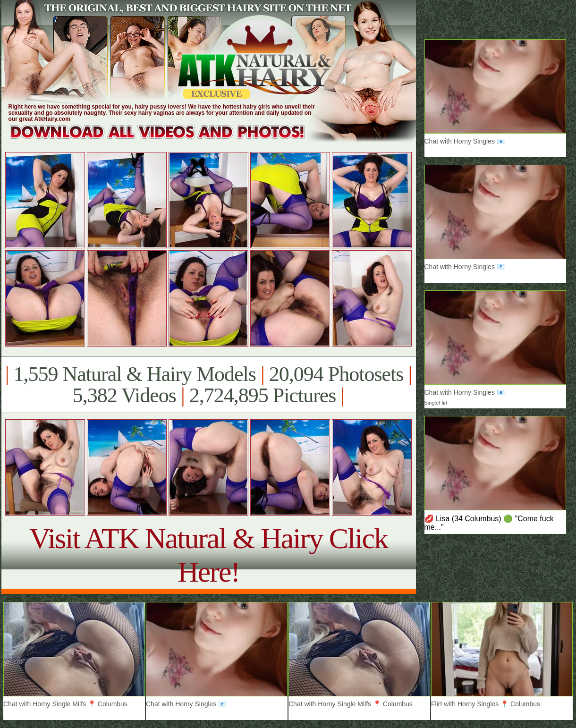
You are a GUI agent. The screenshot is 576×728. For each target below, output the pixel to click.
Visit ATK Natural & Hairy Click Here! (208, 555)
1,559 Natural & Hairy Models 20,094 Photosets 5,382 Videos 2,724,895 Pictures (208, 385)
